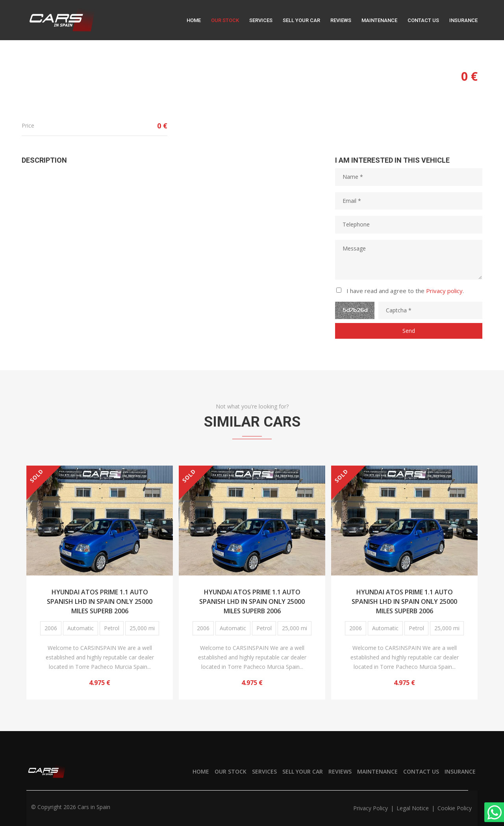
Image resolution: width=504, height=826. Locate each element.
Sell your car (301, 20)
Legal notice (413, 808)
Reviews (341, 20)
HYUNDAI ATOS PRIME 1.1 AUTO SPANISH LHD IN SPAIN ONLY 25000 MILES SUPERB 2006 (100, 600)
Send (409, 331)
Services (261, 20)
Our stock (225, 20)
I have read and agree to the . (405, 291)
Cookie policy (455, 808)
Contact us (423, 20)
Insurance (463, 20)
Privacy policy (444, 291)
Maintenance (379, 20)
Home (194, 20)
